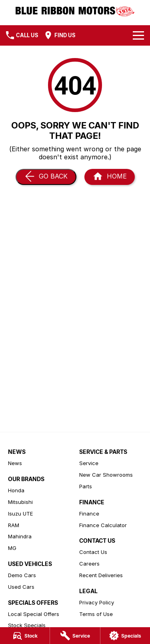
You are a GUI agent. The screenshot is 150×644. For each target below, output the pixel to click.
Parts (86, 486)
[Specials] (125, 636)
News (15, 463)
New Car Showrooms (106, 475)
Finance (89, 514)
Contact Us (93, 552)
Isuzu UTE (20, 514)
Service (89, 463)
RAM (14, 525)
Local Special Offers (34, 614)
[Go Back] (46, 177)
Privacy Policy (97, 602)
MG (12, 548)
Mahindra (20, 536)
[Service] (75, 636)
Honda (16, 490)
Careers (89, 564)
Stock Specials (27, 625)
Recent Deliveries (101, 575)
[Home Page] (75, 11)
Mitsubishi (20, 502)
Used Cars (21, 587)
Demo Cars (22, 575)
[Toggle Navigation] (138, 35)
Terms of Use (96, 614)
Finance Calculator (103, 525)
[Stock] (25, 636)
